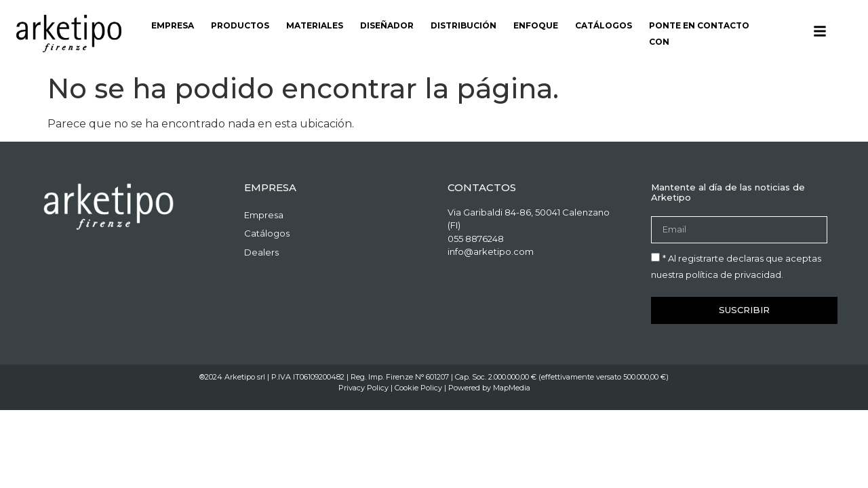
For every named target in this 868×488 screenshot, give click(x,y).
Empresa (173, 25)
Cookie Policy (418, 388)
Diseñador (387, 25)
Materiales (315, 25)
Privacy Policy (363, 388)
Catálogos (604, 25)
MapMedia (512, 388)
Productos (240, 25)
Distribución (463, 25)
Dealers (261, 252)
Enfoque (536, 25)
